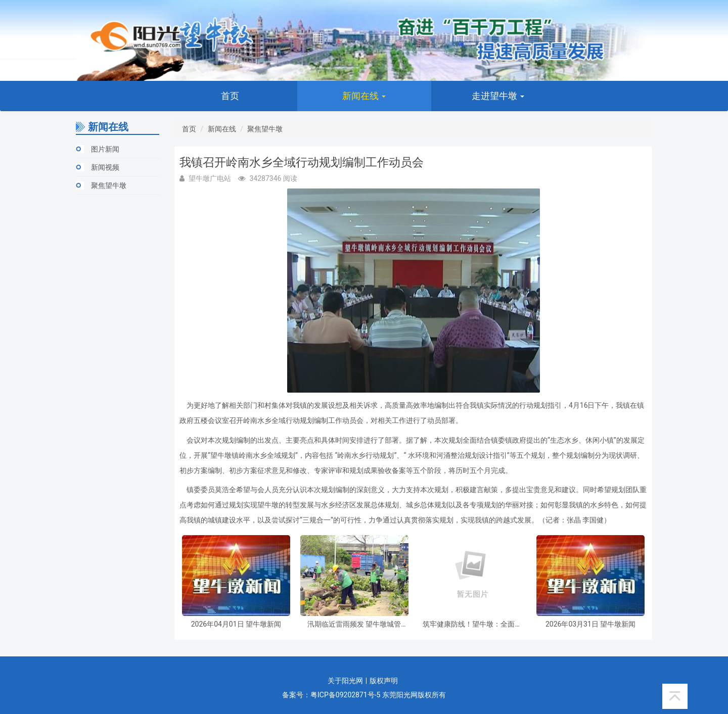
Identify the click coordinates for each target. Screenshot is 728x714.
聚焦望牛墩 (109, 185)
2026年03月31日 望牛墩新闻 (590, 624)
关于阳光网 (345, 681)
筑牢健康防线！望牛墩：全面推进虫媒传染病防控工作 (472, 624)
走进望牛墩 (498, 96)
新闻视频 (105, 167)
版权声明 (384, 681)
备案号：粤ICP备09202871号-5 (331, 695)
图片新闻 (105, 149)
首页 (230, 96)
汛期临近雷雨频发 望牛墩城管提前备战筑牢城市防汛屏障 (354, 624)
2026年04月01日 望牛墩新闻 (236, 624)
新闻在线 (364, 96)
